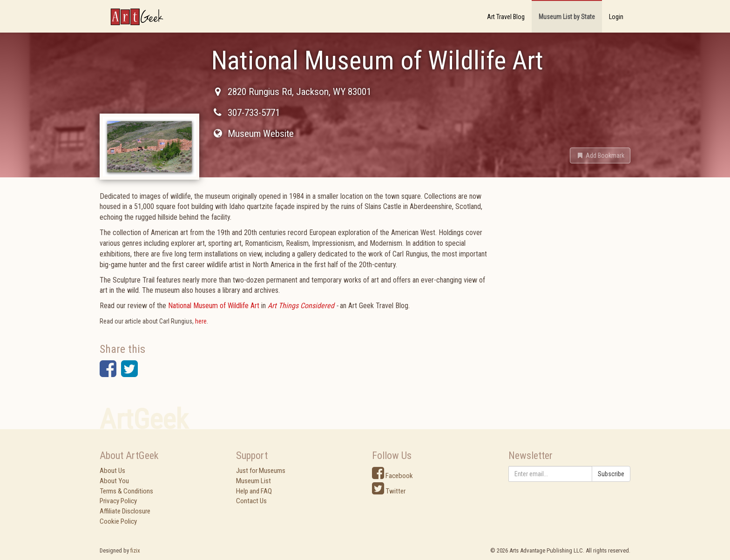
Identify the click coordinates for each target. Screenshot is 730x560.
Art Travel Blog (506, 17)
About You (114, 481)
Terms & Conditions (126, 491)
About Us (112, 471)
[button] (600, 155)
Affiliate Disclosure (125, 511)
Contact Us (251, 501)
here (201, 321)
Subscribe (611, 474)
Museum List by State (567, 17)
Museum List (253, 481)
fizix (135, 550)
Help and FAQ (254, 491)
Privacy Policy (118, 501)
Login (616, 17)
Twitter (389, 491)
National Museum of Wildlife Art (214, 306)
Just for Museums (261, 471)
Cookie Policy (118, 521)
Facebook (392, 476)
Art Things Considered (301, 306)
